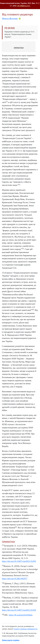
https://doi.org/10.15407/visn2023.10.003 (19, 561)
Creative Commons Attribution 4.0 (25, 629)
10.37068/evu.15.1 (24, 6)
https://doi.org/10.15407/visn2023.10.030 (19, 610)
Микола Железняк (10, 18)
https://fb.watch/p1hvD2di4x (21, 615)
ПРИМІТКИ (19, 48)
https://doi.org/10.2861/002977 (15, 579)
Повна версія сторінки (11, 640)
